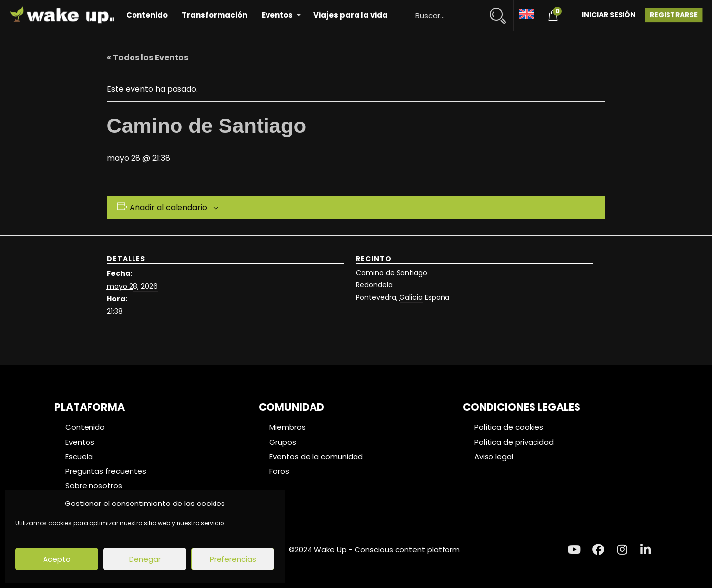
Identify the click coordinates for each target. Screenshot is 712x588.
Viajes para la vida (351, 15)
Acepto (57, 559)
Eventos (277, 15)
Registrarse (674, 15)
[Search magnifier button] (502, 11)
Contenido (147, 15)
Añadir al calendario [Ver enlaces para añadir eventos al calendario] (168, 207)
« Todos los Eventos (148, 58)
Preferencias (233, 559)
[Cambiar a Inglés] (527, 13)
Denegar (145, 559)
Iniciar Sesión (609, 15)
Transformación (215, 15)
